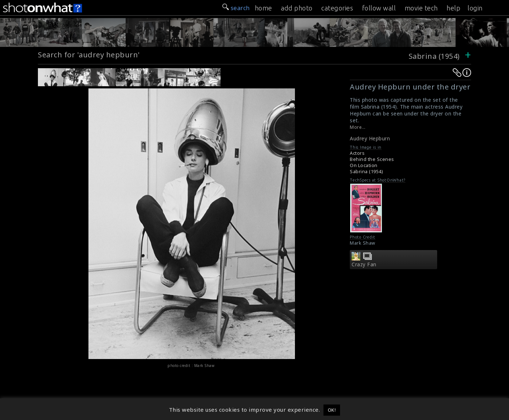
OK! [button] (332, 410)
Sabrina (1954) (434, 56)
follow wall (379, 8)
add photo (297, 8)
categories (337, 8)
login (475, 8)
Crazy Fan (364, 264)
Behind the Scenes (372, 159)
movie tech (421, 8)
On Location (364, 165)
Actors (357, 153)
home (264, 8)
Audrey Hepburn (370, 138)
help (453, 8)
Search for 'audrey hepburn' (89, 55)
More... (358, 127)
